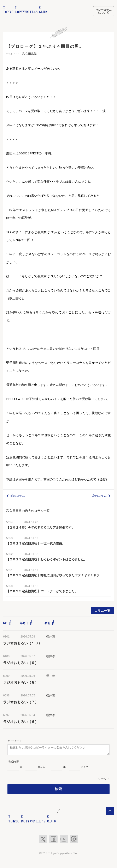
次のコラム (99, 496)
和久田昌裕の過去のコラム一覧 (28, 511)
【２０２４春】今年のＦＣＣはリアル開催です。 (40, 528)
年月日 (26, 623)
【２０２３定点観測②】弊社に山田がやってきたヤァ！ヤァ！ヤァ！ (54, 575)
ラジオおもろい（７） (21, 702)
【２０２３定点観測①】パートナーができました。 (42, 591)
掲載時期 (13, 762)
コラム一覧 (103, 611)
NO (8, 623)
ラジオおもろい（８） (21, 682)
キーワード (15, 741)
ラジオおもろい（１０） (22, 643)
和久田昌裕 (30, 54)
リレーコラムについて (104, 11)
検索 (58, 789)
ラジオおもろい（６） (21, 722)
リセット (104, 779)
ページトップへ (110, 811)
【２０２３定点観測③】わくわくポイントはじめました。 (47, 559)
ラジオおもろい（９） (21, 663)
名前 (50, 623)
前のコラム (18, 496)
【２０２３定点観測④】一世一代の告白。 (36, 543)
